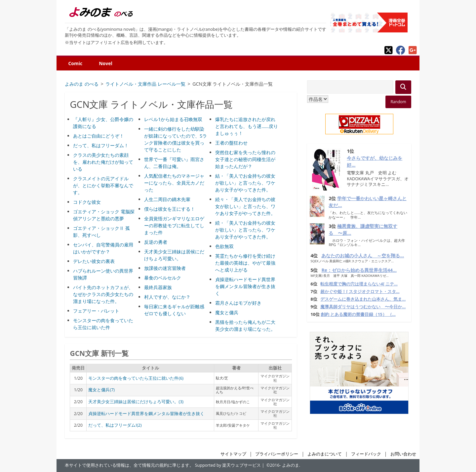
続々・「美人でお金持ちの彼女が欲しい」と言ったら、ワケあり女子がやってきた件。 (245, 206)
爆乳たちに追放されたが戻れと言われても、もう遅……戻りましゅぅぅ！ (247, 126)
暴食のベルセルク (163, 278)
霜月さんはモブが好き (238, 303)
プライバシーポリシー (277, 454)
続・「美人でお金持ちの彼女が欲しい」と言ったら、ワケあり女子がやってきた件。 (245, 230)
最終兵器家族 (158, 287)
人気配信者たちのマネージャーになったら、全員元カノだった (174, 183)
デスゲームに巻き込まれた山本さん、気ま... (363, 299)
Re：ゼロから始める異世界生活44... (359, 270)
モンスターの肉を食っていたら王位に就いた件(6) (136, 378)
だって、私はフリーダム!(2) (115, 425)
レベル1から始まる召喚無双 (173, 119)
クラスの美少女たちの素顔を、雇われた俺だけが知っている (103, 162)
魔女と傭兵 (227, 312)
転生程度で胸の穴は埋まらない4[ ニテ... (359, 284)
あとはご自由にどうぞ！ (99, 136)
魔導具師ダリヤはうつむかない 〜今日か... (363, 307)
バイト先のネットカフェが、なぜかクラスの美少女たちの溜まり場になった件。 (103, 294)
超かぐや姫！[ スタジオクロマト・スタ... (360, 292)
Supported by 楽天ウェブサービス (228, 465)
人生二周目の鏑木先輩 (167, 199)
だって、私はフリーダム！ (101, 145)
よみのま (291, 465)
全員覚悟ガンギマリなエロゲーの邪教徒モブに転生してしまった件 (174, 225)
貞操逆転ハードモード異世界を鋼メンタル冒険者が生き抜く (245, 286)
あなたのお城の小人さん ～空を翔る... (363, 256)
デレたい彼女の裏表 (94, 261)
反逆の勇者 (156, 242)
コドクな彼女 (87, 202)
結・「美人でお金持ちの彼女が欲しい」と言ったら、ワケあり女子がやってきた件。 (245, 183)
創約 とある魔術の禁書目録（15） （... (358, 314)
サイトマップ (233, 454)
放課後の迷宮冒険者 (165, 268)
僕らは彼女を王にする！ (170, 209)
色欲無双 (224, 246)
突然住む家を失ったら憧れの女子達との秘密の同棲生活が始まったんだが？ (245, 159)
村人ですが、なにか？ (167, 297)
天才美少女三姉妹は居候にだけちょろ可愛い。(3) (136, 402)
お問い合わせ (403, 454)
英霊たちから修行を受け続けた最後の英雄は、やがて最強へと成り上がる (245, 263)
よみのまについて (325, 454)
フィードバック (366, 454)
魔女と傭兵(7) (101, 390)
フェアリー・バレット (96, 311)
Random (398, 102)
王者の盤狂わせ (231, 143)
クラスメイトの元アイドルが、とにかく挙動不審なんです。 (103, 185)
